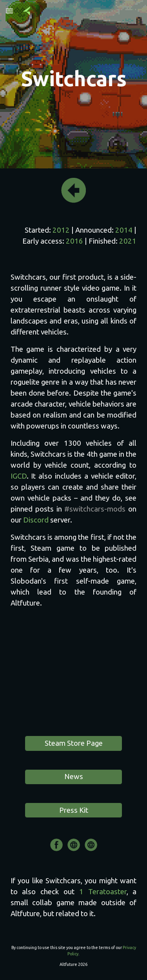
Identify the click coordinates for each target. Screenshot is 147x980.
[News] (73, 777)
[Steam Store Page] (73, 743)
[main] (74, 79)
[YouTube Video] (74, 674)
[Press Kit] (73, 810)
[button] (9, 11)
